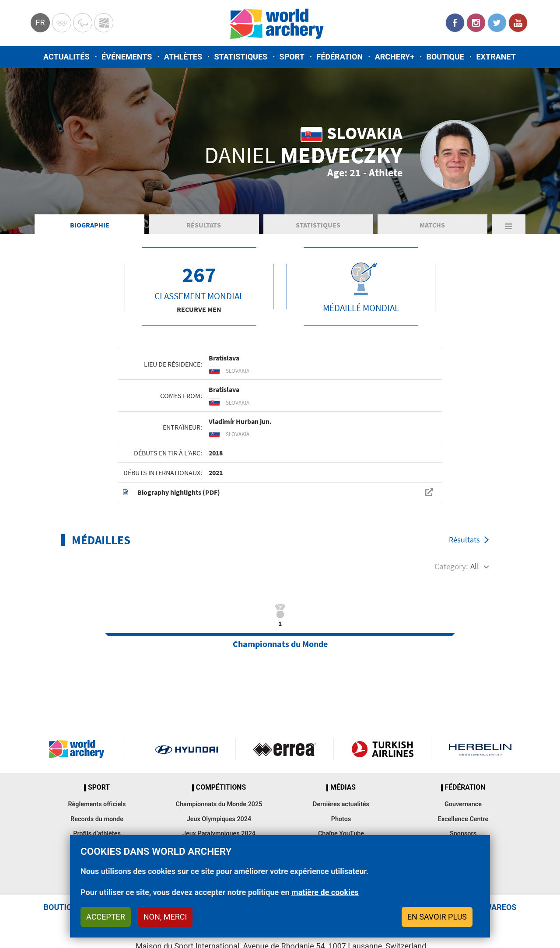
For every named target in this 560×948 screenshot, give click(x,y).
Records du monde (97, 819)
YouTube (518, 23)
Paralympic (83, 23)
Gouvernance (463, 804)
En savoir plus (437, 917)
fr (40, 23)
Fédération (339, 57)
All (475, 566)
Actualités (66, 57)
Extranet (496, 57)
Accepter (106, 917)
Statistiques (241, 57)
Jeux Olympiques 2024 (219, 819)
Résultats (204, 225)
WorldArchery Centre (104, 23)
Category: (451, 566)
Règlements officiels (97, 804)
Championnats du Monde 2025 (219, 804)
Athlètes (183, 57)
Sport (292, 57)
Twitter (497, 23)
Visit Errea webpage (285, 749)
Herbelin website (480, 749)
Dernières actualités (341, 804)
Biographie (90, 225)
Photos (341, 819)
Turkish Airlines (383, 749)
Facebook (455, 23)
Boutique (445, 57)
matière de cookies (325, 892)
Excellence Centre (463, 819)
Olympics (62, 23)
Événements (127, 57)
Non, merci (165, 917)
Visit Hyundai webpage (187, 749)
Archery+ (395, 57)
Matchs (432, 225)
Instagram (476, 23)
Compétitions (221, 787)
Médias (343, 787)
